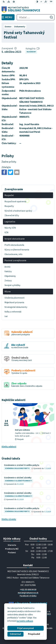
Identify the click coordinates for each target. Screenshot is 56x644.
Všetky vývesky (9, 519)
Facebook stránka (28, 596)
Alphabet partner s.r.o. (40, 611)
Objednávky (31, 52)
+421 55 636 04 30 (28, 589)
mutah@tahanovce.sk (28, 593)
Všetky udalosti (9, 446)
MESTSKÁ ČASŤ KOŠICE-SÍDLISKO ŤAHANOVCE (36, 615)
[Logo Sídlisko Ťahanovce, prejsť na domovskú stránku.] (28, 10)
